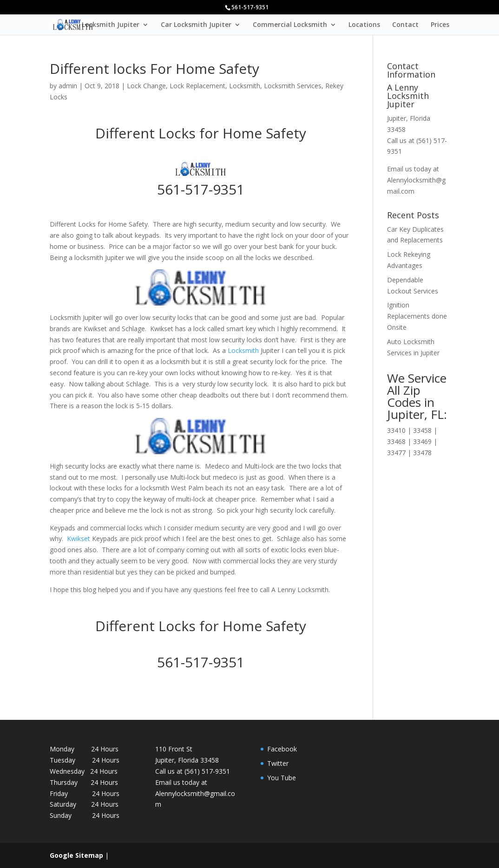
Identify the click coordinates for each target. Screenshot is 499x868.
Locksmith (245, 86)
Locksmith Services (293, 86)
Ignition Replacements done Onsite (417, 316)
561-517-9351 (201, 189)
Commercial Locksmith (290, 25)
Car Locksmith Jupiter (196, 25)
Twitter (278, 763)
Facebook (282, 749)
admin (68, 86)
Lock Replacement (197, 86)
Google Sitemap (76, 855)
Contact (405, 25)
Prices (440, 25)
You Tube (282, 778)
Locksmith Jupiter (111, 25)
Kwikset (78, 538)
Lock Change (146, 86)
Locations (364, 25)
